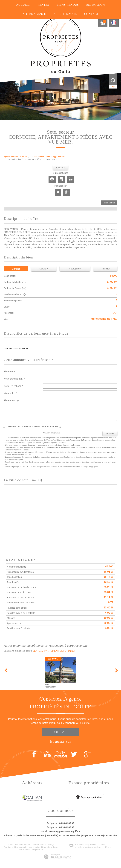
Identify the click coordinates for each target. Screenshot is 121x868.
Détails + (44, 269)
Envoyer (110, 433)
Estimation (95, 5)
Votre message (11, 400)
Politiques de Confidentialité (47, 467)
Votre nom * (10, 371)
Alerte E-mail (65, 14)
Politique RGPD (37, 850)
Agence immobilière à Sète (16, 157)
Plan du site (9, 847)
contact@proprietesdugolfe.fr (64, 831)
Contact (91, 14)
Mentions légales (21, 847)
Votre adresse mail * (14, 379)
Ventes (43, 5)
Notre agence (34, 14)
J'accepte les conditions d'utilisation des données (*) (34, 426)
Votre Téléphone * (13, 386)
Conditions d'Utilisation (71, 467)
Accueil (23, 5)
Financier (105, 269)
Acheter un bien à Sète (40, 157)
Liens (43, 847)
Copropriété (75, 269)
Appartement (59, 157)
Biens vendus (68, 5)
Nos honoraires (34, 847)
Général (16, 269)
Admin (49, 847)
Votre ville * (10, 393)
